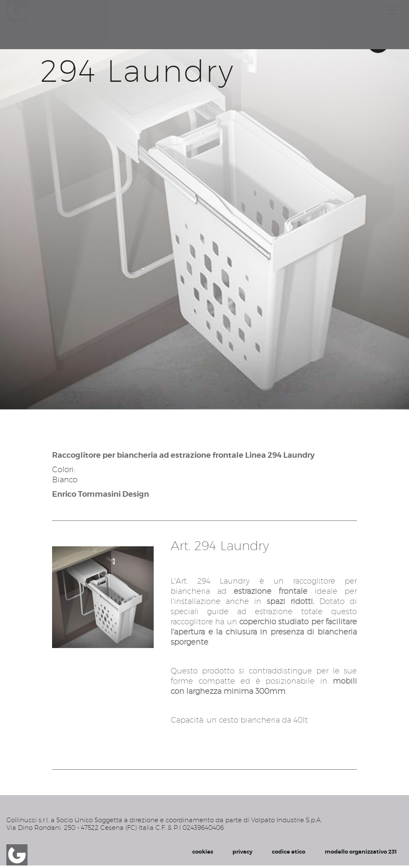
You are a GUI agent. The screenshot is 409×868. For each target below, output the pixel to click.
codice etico (289, 852)
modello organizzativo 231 (361, 852)
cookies (203, 852)
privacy (242, 852)
